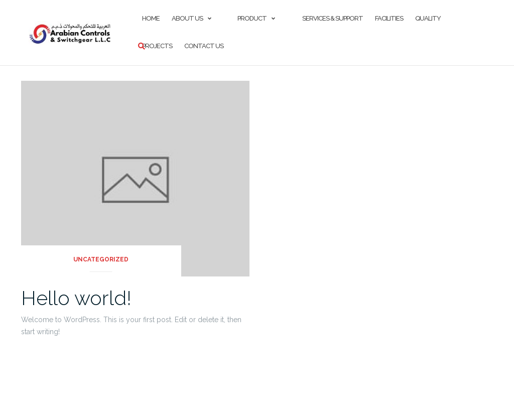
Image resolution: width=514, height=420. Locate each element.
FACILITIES (389, 18)
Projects (157, 46)
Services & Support (332, 18)
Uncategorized (101, 259)
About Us (187, 18)
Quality (428, 18)
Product (252, 18)
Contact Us (204, 46)
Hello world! (76, 298)
